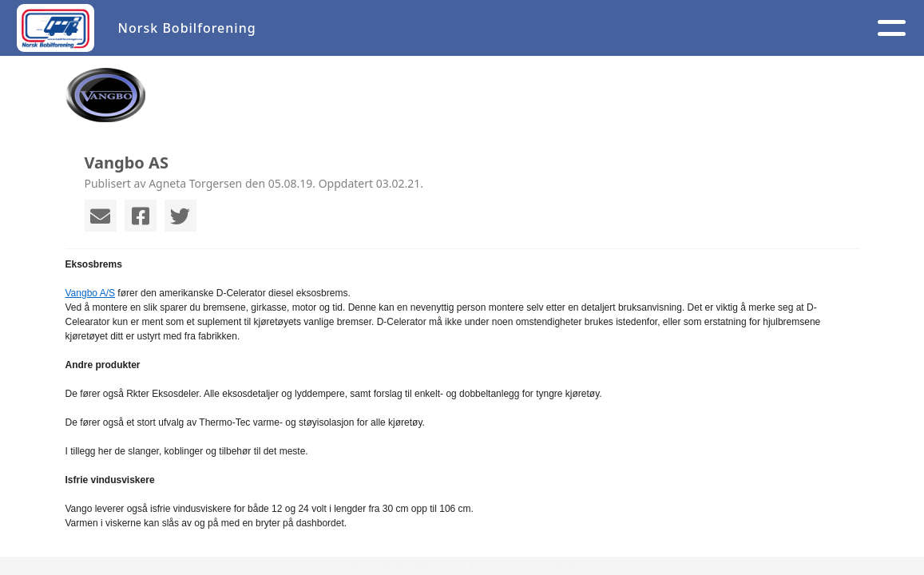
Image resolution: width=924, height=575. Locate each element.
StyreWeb (551, 566)
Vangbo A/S (91, 293)
